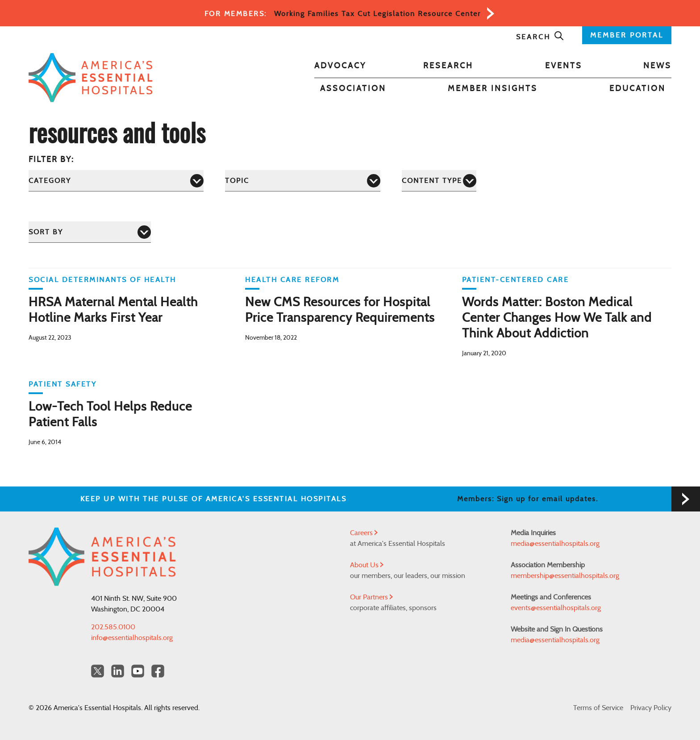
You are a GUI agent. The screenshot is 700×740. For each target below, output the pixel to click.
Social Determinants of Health (102, 280)
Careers (364, 533)
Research (448, 66)
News (657, 66)
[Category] (116, 181)
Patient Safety (62, 384)
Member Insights (493, 89)
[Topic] (303, 181)
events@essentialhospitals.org (556, 608)
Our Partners (371, 597)
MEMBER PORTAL (627, 35)
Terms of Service (598, 708)
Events (564, 66)
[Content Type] (439, 181)
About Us (367, 565)
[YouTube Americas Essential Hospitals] (138, 671)
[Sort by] (90, 232)
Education (637, 89)
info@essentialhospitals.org (132, 638)
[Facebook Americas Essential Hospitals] (158, 671)
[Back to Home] (91, 78)
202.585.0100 (113, 627)
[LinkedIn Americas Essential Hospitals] (118, 671)
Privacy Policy (651, 708)
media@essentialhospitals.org (555, 544)
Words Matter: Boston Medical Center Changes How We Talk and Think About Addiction (557, 318)
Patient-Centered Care (516, 280)
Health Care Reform (292, 280)
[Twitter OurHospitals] (98, 671)
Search (540, 37)
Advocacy (340, 66)
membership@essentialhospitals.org (565, 576)
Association (353, 89)
